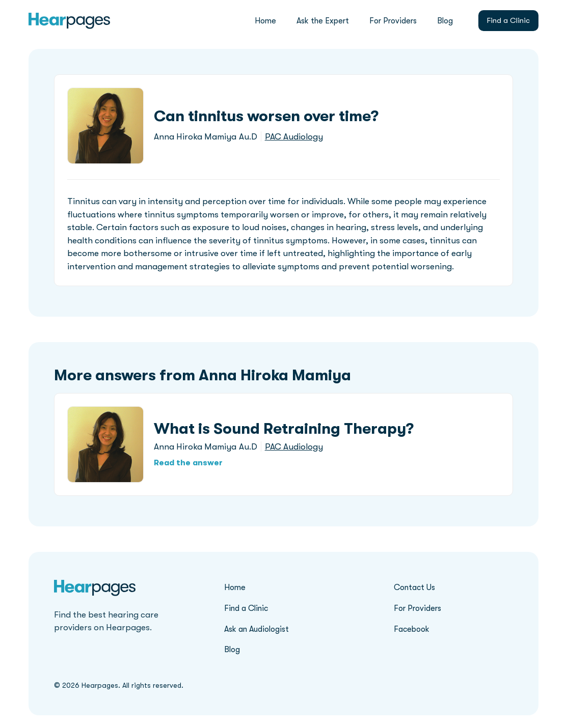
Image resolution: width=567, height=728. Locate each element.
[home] (69, 21)
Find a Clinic (508, 20)
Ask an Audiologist (256, 629)
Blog (445, 21)
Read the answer (188, 463)
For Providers (393, 21)
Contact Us (414, 587)
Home (265, 21)
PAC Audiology (294, 137)
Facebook (412, 629)
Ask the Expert (323, 21)
